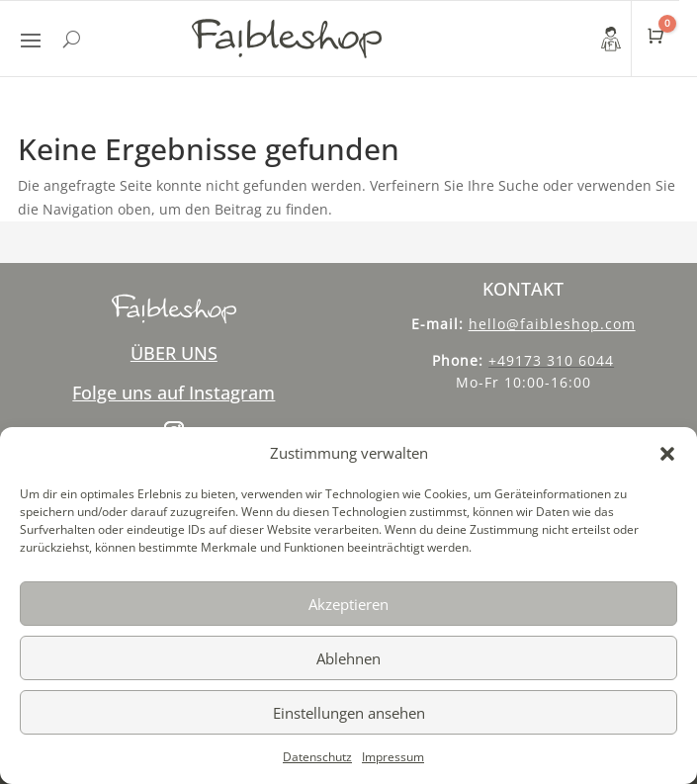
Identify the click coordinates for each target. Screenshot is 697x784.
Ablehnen (348, 658)
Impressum (393, 757)
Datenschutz (317, 757)
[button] (667, 454)
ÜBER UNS (174, 353)
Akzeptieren (348, 604)
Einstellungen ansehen (349, 713)
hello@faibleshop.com (552, 324)
